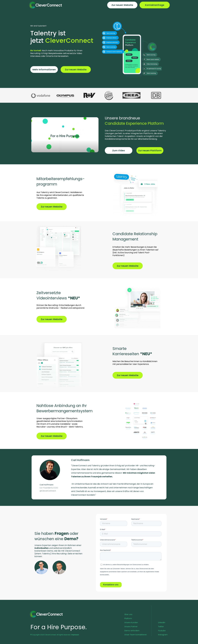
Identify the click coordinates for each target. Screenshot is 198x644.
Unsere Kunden (131, 622)
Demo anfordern (132, 631)
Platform (128, 618)
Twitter (161, 627)
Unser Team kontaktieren (136, 635)
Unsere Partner (131, 627)
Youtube (162, 631)
